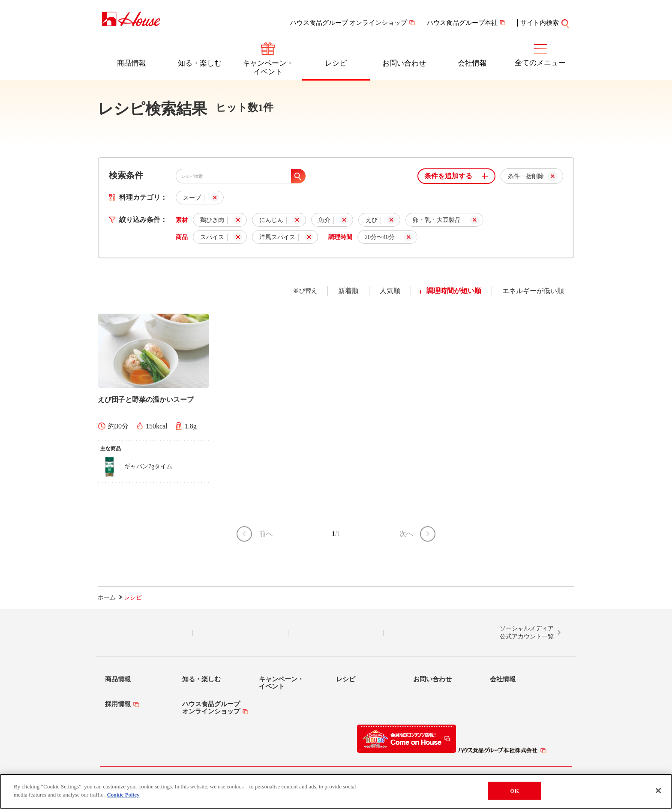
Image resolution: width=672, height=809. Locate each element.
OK (515, 791)
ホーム (107, 598)
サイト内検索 (545, 23)
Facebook (336, 633)
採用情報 (118, 704)
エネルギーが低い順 (533, 291)
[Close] (658, 791)
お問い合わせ (404, 63)
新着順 (348, 291)
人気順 (390, 291)
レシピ (336, 63)
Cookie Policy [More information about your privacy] (123, 795)
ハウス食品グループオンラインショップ (211, 708)
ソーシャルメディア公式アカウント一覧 (527, 633)
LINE (145, 633)
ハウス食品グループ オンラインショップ (349, 23)
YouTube (431, 633)
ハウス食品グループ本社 (462, 23)
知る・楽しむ (200, 63)
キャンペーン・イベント (268, 67)
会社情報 (472, 63)
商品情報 (132, 63)
